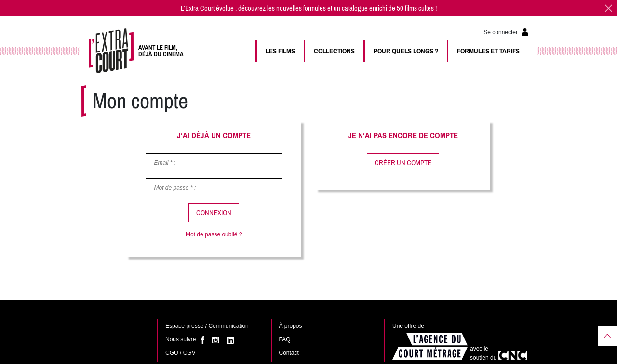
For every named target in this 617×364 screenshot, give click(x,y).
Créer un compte (403, 163)
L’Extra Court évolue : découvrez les (228, 8)
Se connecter (501, 32)
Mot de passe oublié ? (214, 234)
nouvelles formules (301, 8)
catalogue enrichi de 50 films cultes (388, 8)
